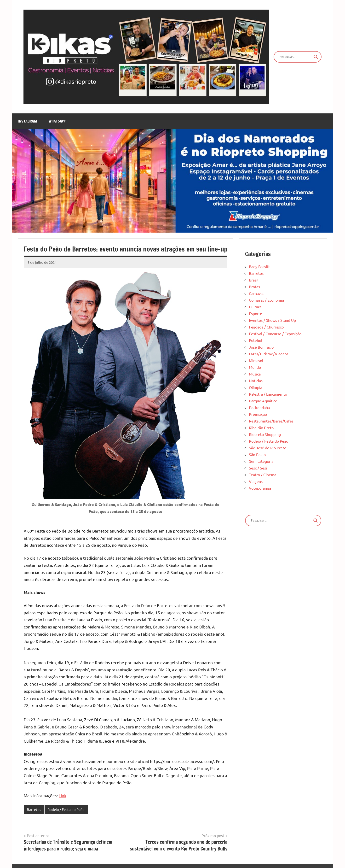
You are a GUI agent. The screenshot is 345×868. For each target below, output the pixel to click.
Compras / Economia (266, 300)
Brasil (254, 280)
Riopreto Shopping (265, 434)
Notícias (256, 381)
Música (255, 374)
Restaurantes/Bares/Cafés (271, 421)
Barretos (34, 809)
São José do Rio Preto (268, 448)
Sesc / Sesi (258, 468)
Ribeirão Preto (261, 428)
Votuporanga (260, 488)
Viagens (256, 481)
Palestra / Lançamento (268, 394)
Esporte (256, 313)
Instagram (27, 121)
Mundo (255, 367)
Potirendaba (259, 407)
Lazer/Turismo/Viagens (269, 354)
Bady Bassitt (259, 266)
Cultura (255, 307)
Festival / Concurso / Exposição (275, 334)
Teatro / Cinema (263, 475)
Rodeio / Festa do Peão (66, 809)
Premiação (258, 414)
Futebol (256, 340)
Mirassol (256, 360)
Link (63, 795)
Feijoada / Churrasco (266, 327)
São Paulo (257, 454)
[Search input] (295, 57)
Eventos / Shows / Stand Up (272, 320)
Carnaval (256, 293)
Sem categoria (261, 461)
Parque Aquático (263, 401)
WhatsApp (57, 121)
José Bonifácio (261, 347)
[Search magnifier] (316, 57)
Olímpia (256, 387)
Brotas (254, 287)
